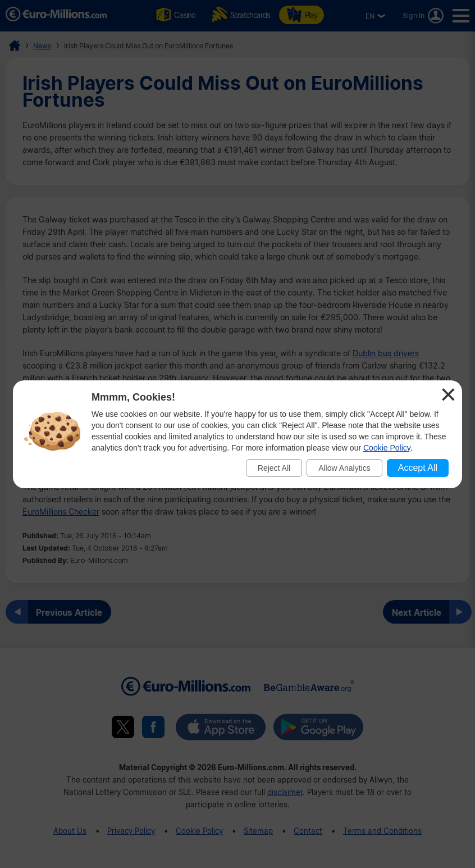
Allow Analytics (344, 468)
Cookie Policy (387, 448)
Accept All (418, 468)
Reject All (274, 468)
